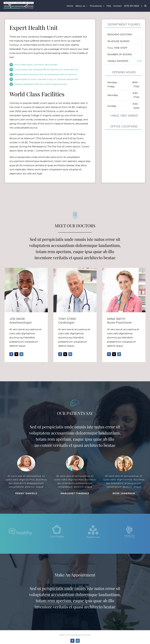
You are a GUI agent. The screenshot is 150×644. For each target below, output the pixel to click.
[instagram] (78, 641)
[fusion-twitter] (16, 354)
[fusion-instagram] (21, 354)
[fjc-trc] (19, 3)
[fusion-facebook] (11, 354)
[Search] (145, 6)
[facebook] (72, 641)
